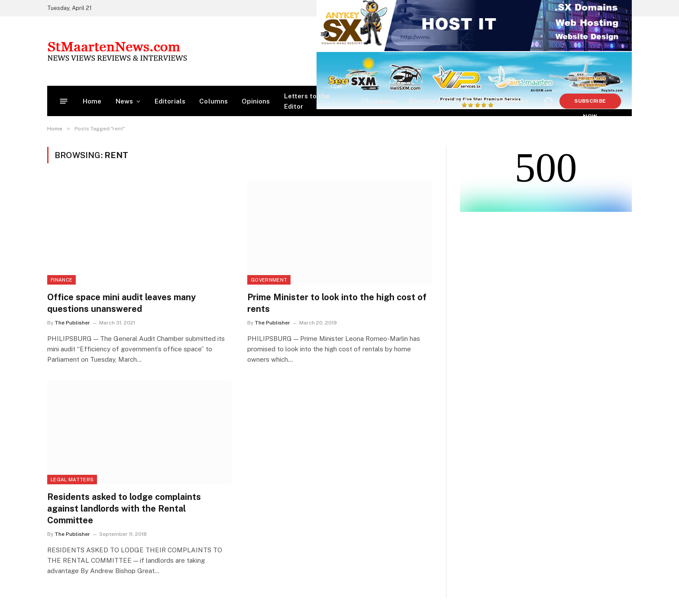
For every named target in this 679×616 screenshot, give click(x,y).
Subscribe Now (590, 103)
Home (92, 101)
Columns (213, 101)
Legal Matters (72, 480)
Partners (468, 101)
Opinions (256, 101)
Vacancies (512, 101)
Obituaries (379, 101)
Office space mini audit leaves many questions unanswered (121, 303)
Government (269, 280)
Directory (425, 101)
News (124, 101)
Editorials (170, 101)
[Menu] (64, 101)
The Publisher (72, 323)
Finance (61, 280)
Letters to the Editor (307, 101)
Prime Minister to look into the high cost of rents (337, 303)
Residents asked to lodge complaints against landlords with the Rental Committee (124, 509)
